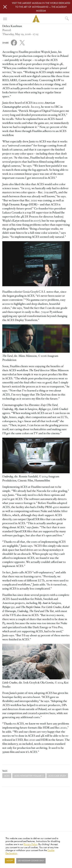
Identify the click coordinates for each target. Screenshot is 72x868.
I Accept (10, 861)
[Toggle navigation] (5, 18)
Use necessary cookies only (31, 861)
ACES (7, 776)
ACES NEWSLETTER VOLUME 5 (29, 776)
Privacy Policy (30, 844)
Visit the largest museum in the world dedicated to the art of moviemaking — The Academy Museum (41, 7)
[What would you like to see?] (67, 18)
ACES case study (57, 776)
